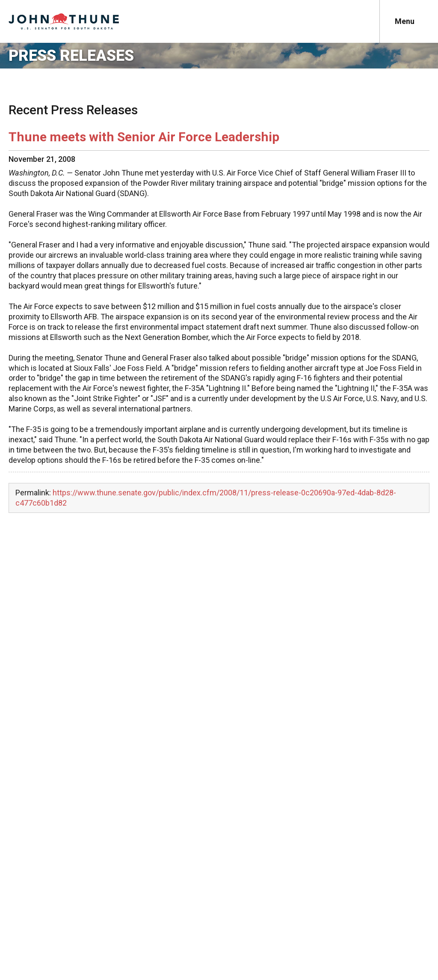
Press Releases (71, 56)
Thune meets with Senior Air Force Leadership (144, 137)
